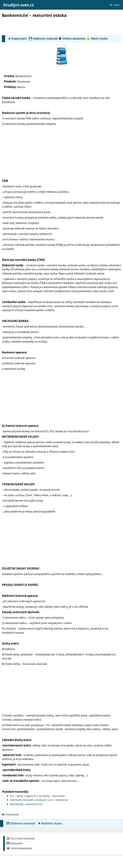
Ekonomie (13, 814)
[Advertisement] (60, 27)
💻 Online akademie (19, 848)
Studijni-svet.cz (18, 5)
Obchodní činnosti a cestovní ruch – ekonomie (39, 800)
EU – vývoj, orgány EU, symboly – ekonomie (37, 796)
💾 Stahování (15, 843)
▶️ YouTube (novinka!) (21, 838)
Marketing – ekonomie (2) (26, 804)
